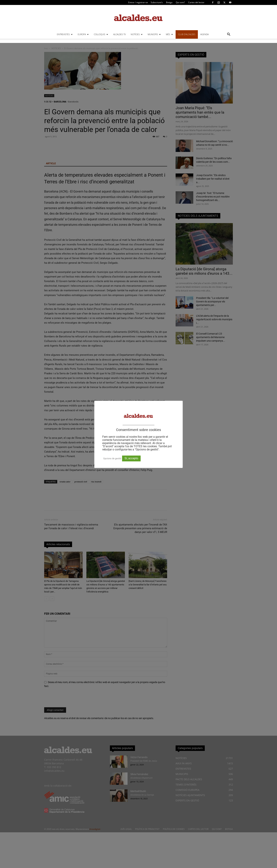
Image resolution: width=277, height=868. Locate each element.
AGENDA (204, 34)
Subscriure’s (157, 2)
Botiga (169, 2)
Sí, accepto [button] (131, 458)
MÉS (169, 34)
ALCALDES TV (120, 34)
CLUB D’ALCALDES (187, 34)
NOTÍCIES (137, 34)
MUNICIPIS (154, 34)
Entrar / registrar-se (138, 2)
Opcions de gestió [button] (112, 458)
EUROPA (83, 34)
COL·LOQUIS (101, 34)
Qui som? (180, 2)
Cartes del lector (196, 2)
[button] (229, 35)
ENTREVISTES (65, 34)
